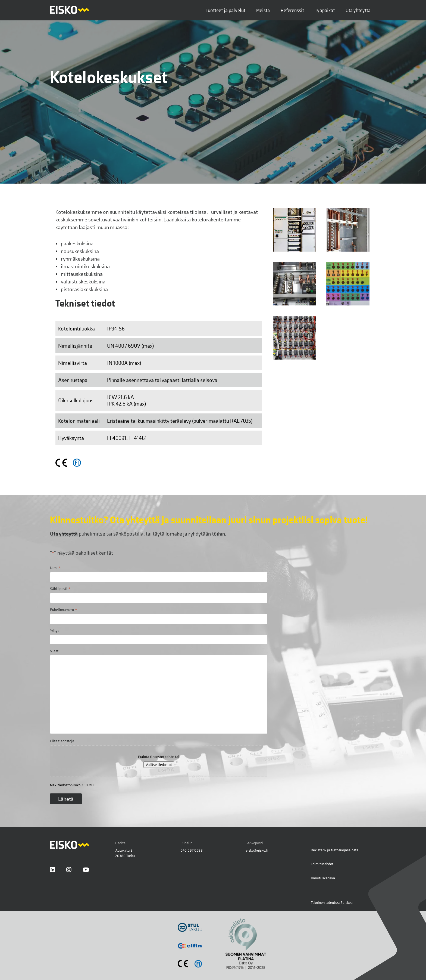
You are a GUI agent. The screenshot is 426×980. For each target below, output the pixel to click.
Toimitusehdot (322, 864)
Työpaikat (325, 10)
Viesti (55, 651)
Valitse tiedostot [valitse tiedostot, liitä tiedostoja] (159, 765)
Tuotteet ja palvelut (225, 10)
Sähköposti (60, 589)
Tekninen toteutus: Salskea (332, 902)
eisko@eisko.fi (257, 850)
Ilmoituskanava (323, 878)
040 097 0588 (192, 850)
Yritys (55, 630)
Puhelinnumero (63, 610)
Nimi (55, 568)
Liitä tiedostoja (62, 741)
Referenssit (292, 10)
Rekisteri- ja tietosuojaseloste (335, 850)
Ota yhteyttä (358, 10)
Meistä (263, 10)
